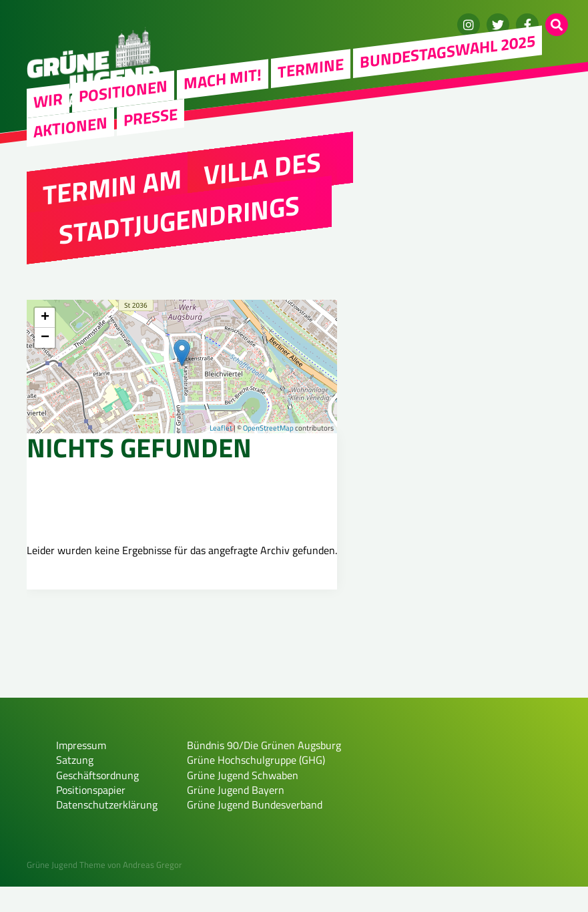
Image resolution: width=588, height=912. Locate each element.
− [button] (45, 338)
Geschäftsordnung (97, 801)
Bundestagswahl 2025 (448, 51)
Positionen (123, 91)
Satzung (75, 786)
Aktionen (70, 127)
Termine (311, 67)
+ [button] (45, 318)
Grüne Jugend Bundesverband (255, 831)
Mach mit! (223, 79)
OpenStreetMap (268, 428)
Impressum (81, 770)
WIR (48, 100)
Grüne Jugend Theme (66, 891)
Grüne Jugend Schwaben (243, 801)
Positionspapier (91, 816)
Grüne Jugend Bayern (236, 816)
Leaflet (221, 428)
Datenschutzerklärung (107, 831)
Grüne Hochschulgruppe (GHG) (256, 786)
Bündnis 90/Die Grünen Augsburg (264, 770)
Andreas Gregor (153, 891)
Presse (151, 117)
